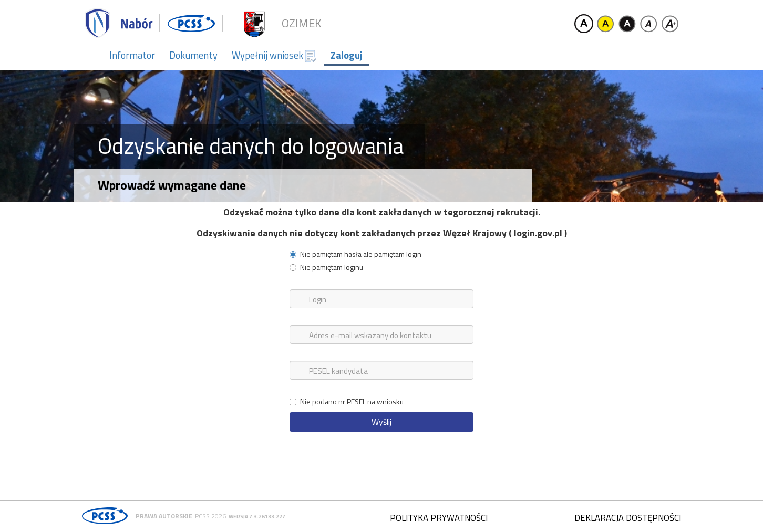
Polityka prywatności (439, 518)
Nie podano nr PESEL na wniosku (347, 402)
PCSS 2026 (210, 516)
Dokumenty (193, 55)
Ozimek (302, 23)
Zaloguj (347, 55)
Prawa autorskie (164, 516)
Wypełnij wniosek (274, 55)
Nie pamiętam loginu (326, 267)
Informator (132, 55)
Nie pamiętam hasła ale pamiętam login (355, 254)
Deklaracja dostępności (628, 518)
